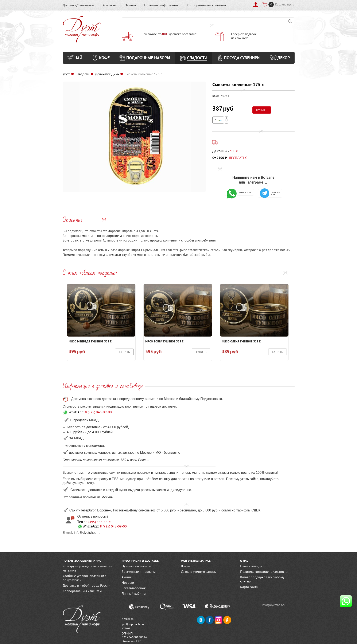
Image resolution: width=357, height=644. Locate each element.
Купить (124, 352)
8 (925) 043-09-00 (98, 412)
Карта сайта (249, 587)
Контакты (109, 5)
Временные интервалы (139, 572)
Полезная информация (161, 5)
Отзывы (130, 5)
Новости (128, 582)
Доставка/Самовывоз (78, 5)
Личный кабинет (134, 593)
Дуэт (66, 74)
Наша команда (251, 566)
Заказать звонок (134, 588)
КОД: (216, 96)
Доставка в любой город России (87, 585)
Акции (126, 577)
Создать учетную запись (198, 572)
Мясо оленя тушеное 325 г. (241, 341)
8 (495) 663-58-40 (99, 522)
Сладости (82, 74)
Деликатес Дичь (107, 74)
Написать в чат (239, 192)
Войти (185, 566)
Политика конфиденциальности (264, 572)
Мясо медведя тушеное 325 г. (90, 341)
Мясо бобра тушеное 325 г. (164, 341)
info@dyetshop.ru (274, 605)
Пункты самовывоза (137, 566)
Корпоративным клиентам (206, 5)
